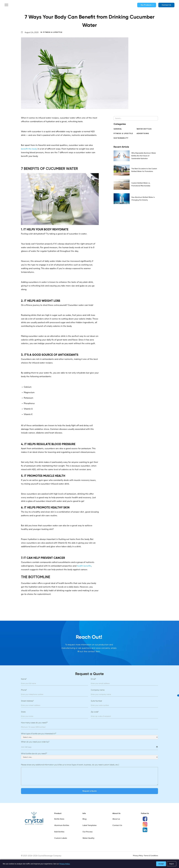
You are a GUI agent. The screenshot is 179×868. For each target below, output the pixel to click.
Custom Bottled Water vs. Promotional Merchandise (141, 184)
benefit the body (29, 149)
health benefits (84, 566)
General (118, 129)
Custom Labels (61, 838)
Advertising (143, 134)
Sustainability (121, 138)
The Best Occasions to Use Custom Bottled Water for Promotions (144, 170)
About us (116, 819)
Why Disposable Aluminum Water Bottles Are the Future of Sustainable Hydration (144, 156)
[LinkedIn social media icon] (145, 830)
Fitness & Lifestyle (53, 32)
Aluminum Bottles (62, 825)
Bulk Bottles (59, 832)
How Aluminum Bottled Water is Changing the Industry (143, 199)
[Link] (34, 818)
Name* (24, 679)
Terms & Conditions (151, 856)
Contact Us (166, 5)
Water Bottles (144, 129)
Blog (84, 819)
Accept (161, 864)
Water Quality (88, 838)
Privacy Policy (138, 856)
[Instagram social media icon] (145, 824)
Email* (93, 679)
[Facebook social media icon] (145, 819)
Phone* (24, 690)
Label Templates (89, 825)
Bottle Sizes (59, 819)
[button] (6, 5)
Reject (172, 864)
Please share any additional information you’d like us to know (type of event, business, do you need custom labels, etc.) (70, 765)
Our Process (88, 832)
